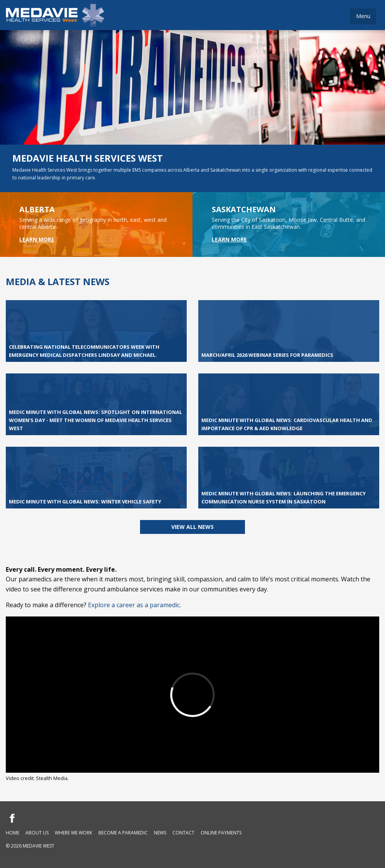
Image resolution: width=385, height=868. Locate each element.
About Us (37, 833)
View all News (192, 527)
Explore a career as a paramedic (134, 605)
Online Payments (221, 833)
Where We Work (73, 833)
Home (13, 833)
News (160, 833)
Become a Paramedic (123, 833)
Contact (183, 833)
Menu (363, 16)
